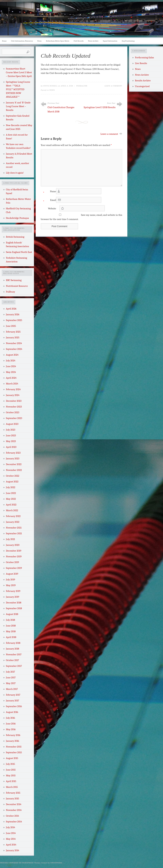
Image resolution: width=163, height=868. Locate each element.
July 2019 (10, 580)
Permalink (82, 86)
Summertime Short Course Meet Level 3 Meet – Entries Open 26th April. (19, 72)
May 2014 (11, 839)
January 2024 (13, 395)
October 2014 (12, 816)
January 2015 (12, 799)
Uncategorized (142, 86)
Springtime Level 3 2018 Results (100, 107)
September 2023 (14, 418)
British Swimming (15, 237)
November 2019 (14, 557)
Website (52, 209)
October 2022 (13, 476)
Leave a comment (109, 134)
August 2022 (12, 482)
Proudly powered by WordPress (17, 863)
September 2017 (14, 666)
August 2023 (12, 424)
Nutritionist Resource (17, 286)
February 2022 (13, 516)
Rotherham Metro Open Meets (58, 41)
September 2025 (14, 320)
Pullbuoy (10, 292)
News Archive (93, 41)
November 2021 (14, 528)
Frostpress (56, 863)
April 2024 (11, 378)
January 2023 (13, 459)
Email (48, 201)
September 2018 (14, 608)
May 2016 (11, 729)
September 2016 (14, 706)
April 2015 (11, 781)
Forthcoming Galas (144, 58)
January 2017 (12, 701)
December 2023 (14, 401)
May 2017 (11, 683)
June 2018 (11, 626)
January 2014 (13, 850)
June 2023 (11, 436)
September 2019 (14, 568)
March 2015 (12, 787)
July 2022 (11, 487)
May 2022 (11, 499)
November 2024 (14, 343)
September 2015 (14, 752)
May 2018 (11, 631)
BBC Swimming (14, 280)
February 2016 (13, 735)
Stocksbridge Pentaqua (17, 218)
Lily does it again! (15, 173)
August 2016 (12, 712)
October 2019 (12, 562)
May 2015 (11, 776)
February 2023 (13, 453)
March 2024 (12, 384)
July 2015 (10, 764)
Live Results (141, 63)
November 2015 (14, 747)
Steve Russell (50, 86)
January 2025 (13, 338)
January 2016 (12, 741)
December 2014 (14, 804)
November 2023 (14, 407)
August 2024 (12, 355)
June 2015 (11, 770)
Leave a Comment (113, 86)
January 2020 (13, 545)
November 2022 (14, 470)
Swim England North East (19, 252)
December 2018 (14, 603)
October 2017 (12, 660)
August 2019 (12, 574)
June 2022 (11, 493)
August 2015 (12, 758)
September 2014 (14, 822)
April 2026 (11, 309)
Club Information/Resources (22, 41)
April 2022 (11, 505)
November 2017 (14, 655)
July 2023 (11, 430)
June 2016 (11, 724)
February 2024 (13, 389)
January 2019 (12, 597)
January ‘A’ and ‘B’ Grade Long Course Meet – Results (18, 106)
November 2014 (14, 810)
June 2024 (11, 366)
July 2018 (10, 620)
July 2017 (10, 672)
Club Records (79, 41)
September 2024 (14, 349)
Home (4, 41)
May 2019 (11, 585)
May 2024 (11, 372)
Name (48, 192)
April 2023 (11, 447)
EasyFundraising (128, 41)
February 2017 (13, 695)
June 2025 (11, 326)
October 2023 (13, 412)
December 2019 (14, 551)
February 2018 (13, 643)
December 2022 (14, 464)
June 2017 (11, 678)
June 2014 (11, 833)
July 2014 (10, 827)
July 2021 (10, 539)
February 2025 (13, 332)
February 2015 (13, 793)
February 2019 (13, 591)
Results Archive (143, 81)
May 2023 (11, 441)
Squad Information (110, 41)
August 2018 (12, 614)
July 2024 (11, 361)
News (39, 41)
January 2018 (12, 649)
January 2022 (13, 522)
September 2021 (14, 533)
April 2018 (11, 637)
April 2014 (11, 845)
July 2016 (10, 718)
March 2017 (12, 689)
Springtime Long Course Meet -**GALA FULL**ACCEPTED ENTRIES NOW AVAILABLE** (18, 89)
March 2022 (12, 510)
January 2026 (13, 315)
